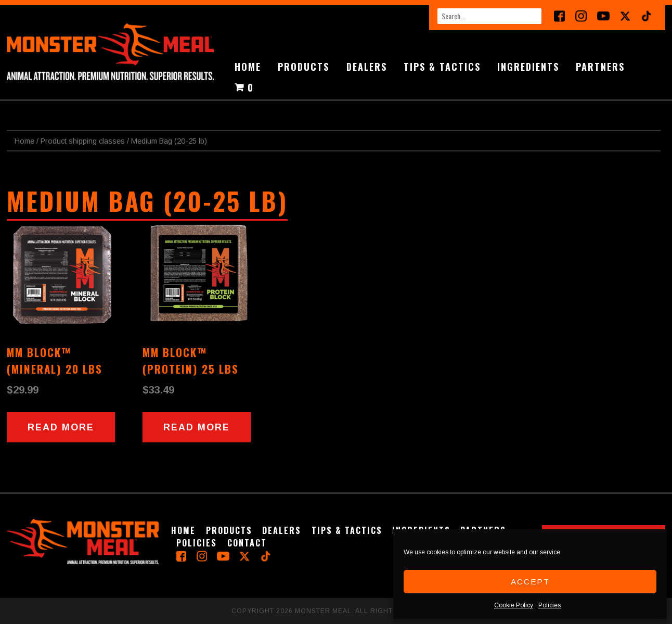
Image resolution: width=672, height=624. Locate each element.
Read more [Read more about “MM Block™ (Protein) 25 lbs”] (197, 427)
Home (248, 67)
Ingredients (528, 67)
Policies (550, 605)
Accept (530, 582)
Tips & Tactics (442, 67)
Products (303, 67)
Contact (247, 543)
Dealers (367, 67)
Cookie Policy (514, 605)
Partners (600, 67)
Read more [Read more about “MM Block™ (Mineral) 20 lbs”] (61, 427)
